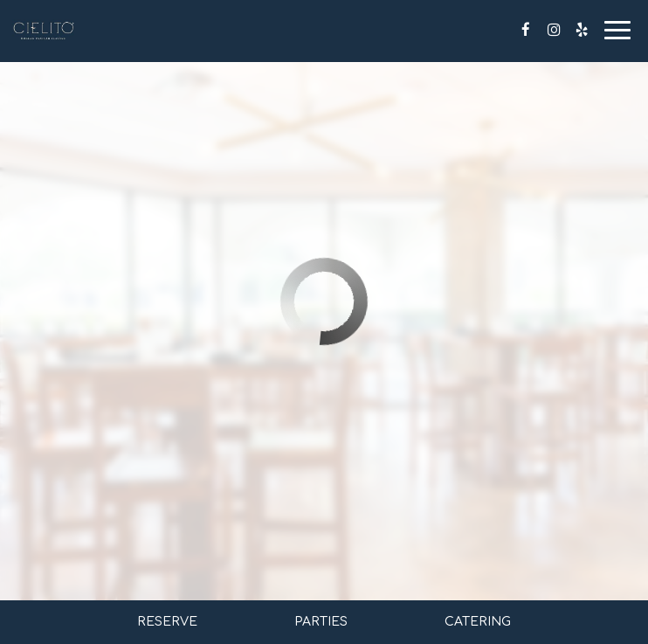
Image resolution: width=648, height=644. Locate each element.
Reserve (167, 622)
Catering (478, 622)
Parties (321, 622)
